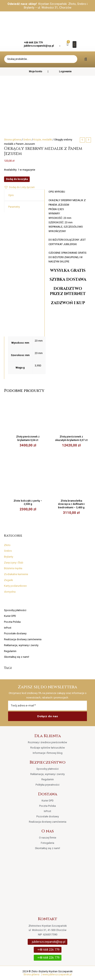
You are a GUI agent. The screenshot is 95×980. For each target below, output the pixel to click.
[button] (74, 44)
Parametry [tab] (14, 207)
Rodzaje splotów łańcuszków (48, 748)
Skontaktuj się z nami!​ (17, 657)
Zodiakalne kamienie (16, 574)
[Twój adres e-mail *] (47, 706)
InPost (8, 628)
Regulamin (10, 651)
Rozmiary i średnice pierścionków (47, 742)
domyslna (10, 592)
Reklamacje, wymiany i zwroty (21, 645)
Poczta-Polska (12, 622)
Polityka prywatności (47, 785)
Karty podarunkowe (15, 586)
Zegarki (8, 580)
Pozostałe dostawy (15, 633)
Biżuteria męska (13, 568)
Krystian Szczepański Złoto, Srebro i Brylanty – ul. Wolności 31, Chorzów (56, 6)
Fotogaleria (47, 843)
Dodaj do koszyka (17, 179)
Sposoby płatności (15, 610)
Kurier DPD (10, 616)
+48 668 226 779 (33, 43)
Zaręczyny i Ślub (14, 563)
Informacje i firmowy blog (48, 753)
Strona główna (13, 140)
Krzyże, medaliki (43, 140)
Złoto (7, 545)
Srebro (8, 551)
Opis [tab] (11, 195)
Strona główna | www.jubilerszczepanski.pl (48, 975)
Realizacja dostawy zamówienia (23, 639)
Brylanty (9, 557)
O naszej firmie (48, 838)
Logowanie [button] (65, 71)
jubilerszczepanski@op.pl (39, 46)
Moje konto (33, 71)
